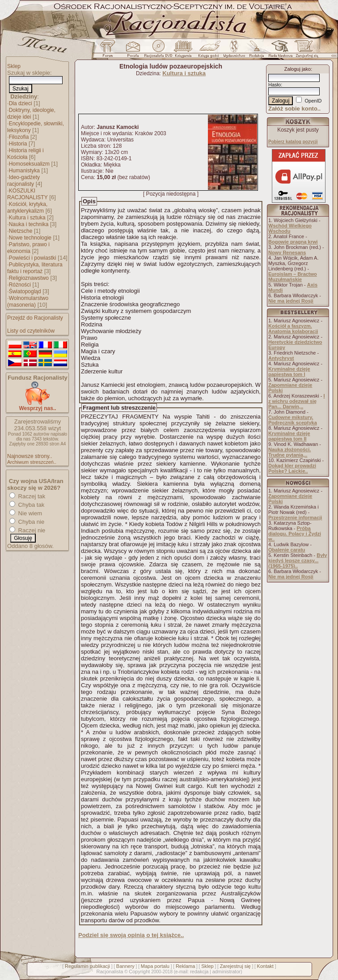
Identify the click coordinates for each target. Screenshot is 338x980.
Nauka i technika (29, 224)
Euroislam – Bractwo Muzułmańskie (293, 277)
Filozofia (19, 137)
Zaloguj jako (298, 69)
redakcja (199, 971)
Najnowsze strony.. (30, 456)
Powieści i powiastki (33, 258)
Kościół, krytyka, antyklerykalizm (27, 208)
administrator (227, 971)
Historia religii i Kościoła (25, 154)
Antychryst (281, 358)
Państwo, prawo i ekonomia (28, 248)
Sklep (14, 66)
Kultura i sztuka (27, 218)
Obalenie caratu (287, 550)
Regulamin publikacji (87, 966)
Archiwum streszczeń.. (32, 462)
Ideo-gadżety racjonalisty (23, 181)
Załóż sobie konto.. (294, 109)
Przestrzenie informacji (295, 518)
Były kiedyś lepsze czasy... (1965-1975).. (298, 561)
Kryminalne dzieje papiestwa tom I (289, 372)
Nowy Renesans (287, 252)
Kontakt (265, 966)
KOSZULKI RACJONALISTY (27, 194)
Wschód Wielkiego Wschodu (290, 228)
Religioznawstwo (29, 278)
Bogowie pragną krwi (293, 242)
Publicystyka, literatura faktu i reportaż (35, 268)
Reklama (185, 966)
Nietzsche (21, 231)
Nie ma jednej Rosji (291, 301)
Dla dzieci (21, 103)
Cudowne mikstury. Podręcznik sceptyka (293, 420)
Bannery (125, 966)
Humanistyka (24, 171)
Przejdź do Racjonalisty (35, 318)
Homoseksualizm (29, 164)
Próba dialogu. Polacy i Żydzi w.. (295, 534)
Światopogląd (25, 291)
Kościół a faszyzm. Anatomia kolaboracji (293, 329)
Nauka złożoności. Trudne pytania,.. (289, 452)
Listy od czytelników (31, 331)
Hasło (275, 85)
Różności (20, 285)
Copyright (139, 971)
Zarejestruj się (235, 966)
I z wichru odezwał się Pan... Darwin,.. (297, 401)
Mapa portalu (155, 966)
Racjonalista (110, 971)
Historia (18, 144)
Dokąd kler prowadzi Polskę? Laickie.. (292, 468)
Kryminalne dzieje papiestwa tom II (289, 436)
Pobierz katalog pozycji (293, 142)
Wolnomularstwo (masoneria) (28, 302)
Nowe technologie (30, 238)
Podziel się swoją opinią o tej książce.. (131, 935)
